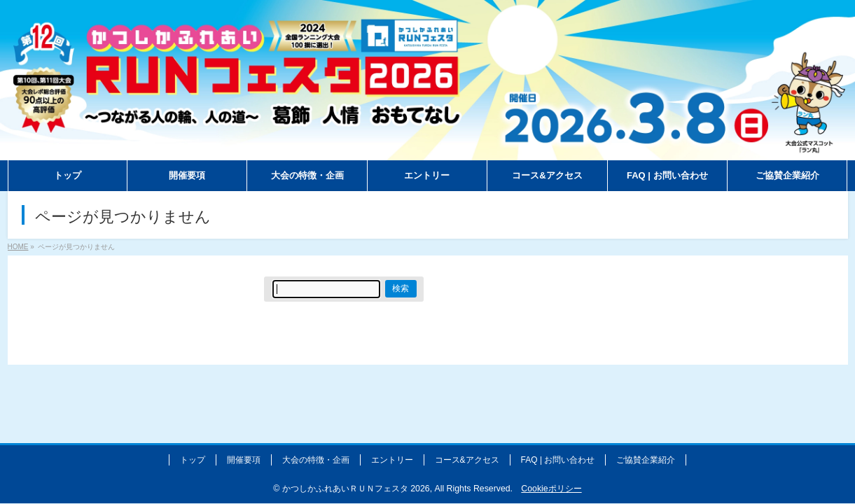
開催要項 (244, 460)
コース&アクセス (467, 460)
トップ (193, 460)
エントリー (392, 460)
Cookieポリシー (551, 489)
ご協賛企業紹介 (646, 460)
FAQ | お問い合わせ (558, 460)
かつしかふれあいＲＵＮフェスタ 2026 (356, 489)
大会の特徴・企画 (316, 460)
